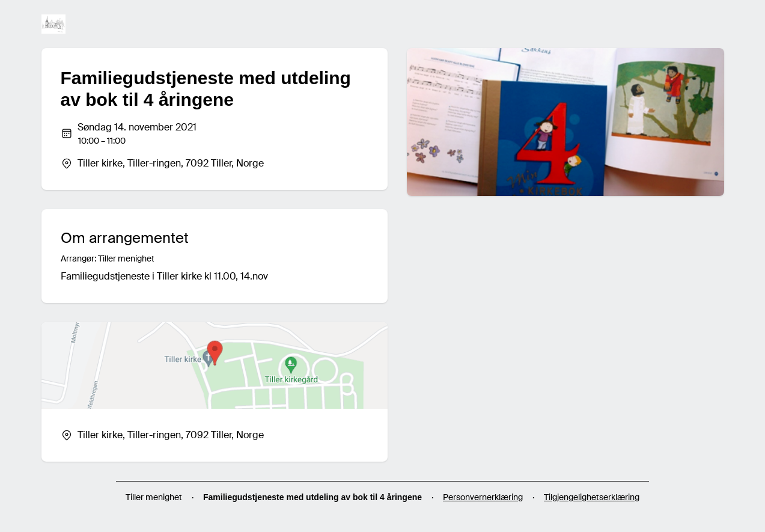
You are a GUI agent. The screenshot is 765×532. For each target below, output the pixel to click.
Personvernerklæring (483, 497)
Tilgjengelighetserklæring (592, 497)
